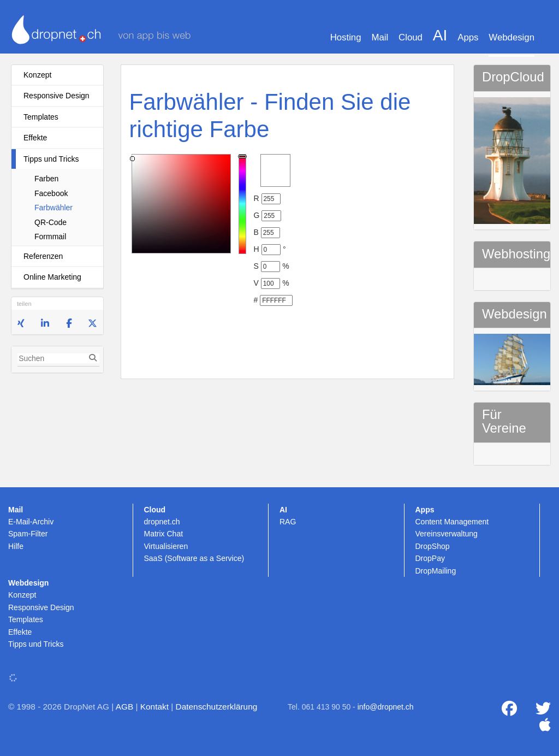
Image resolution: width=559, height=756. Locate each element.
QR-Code (50, 222)
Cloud (411, 37)
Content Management (452, 522)
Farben (46, 179)
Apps (468, 37)
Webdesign (512, 37)
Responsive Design (57, 96)
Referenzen (43, 256)
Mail (380, 37)
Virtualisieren (166, 546)
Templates (41, 117)
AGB (125, 707)
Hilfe (16, 546)
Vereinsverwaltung (447, 534)
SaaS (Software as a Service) (194, 558)
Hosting (346, 37)
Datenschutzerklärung (217, 707)
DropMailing (436, 571)
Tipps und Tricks (51, 159)
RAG (288, 522)
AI (440, 35)
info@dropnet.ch (386, 707)
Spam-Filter (28, 534)
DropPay (430, 558)
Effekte (35, 138)
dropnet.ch (162, 522)
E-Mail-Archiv (31, 522)
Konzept (37, 75)
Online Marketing (52, 277)
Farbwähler (53, 208)
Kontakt (154, 707)
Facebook (51, 193)
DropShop (433, 546)
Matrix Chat (164, 534)
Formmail (50, 237)
